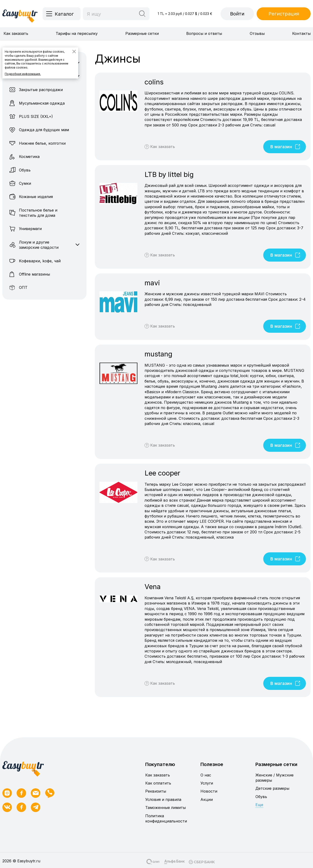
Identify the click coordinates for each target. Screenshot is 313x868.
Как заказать (16, 33)
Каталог (64, 14)
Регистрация (284, 14)
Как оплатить (158, 783)
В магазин (286, 147)
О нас (206, 775)
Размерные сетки (142, 33)
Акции (207, 799)
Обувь (261, 797)
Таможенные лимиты (166, 808)
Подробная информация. (23, 74)
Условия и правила (163, 799)
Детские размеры (272, 788)
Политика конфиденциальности (166, 818)
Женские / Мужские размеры (274, 778)
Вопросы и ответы (204, 33)
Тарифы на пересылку (77, 33)
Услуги (207, 783)
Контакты (301, 33)
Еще (259, 805)
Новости (209, 791)
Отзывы (257, 33)
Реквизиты (156, 791)
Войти (237, 14)
